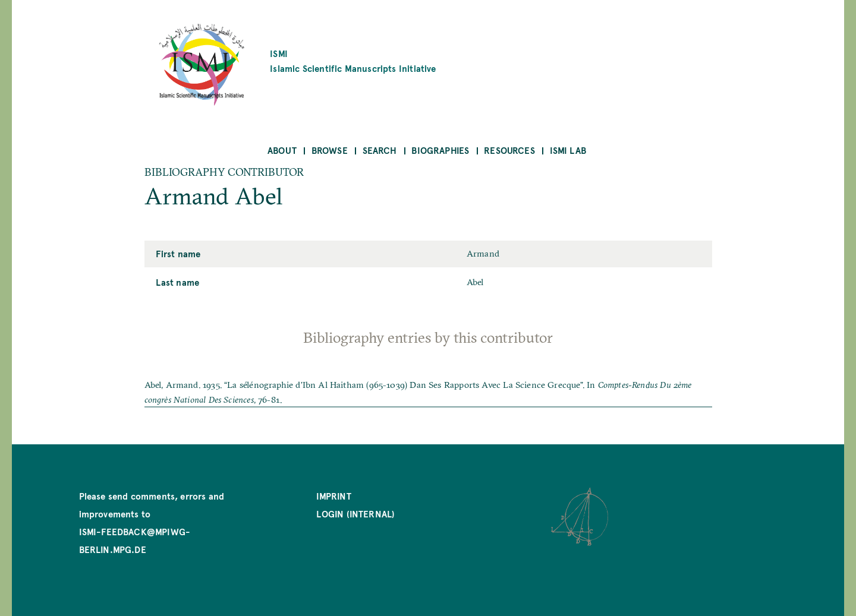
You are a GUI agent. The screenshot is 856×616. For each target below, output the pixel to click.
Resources (509, 150)
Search (380, 150)
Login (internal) (355, 514)
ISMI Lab (568, 150)
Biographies (440, 150)
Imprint (333, 496)
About (282, 150)
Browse (330, 150)
